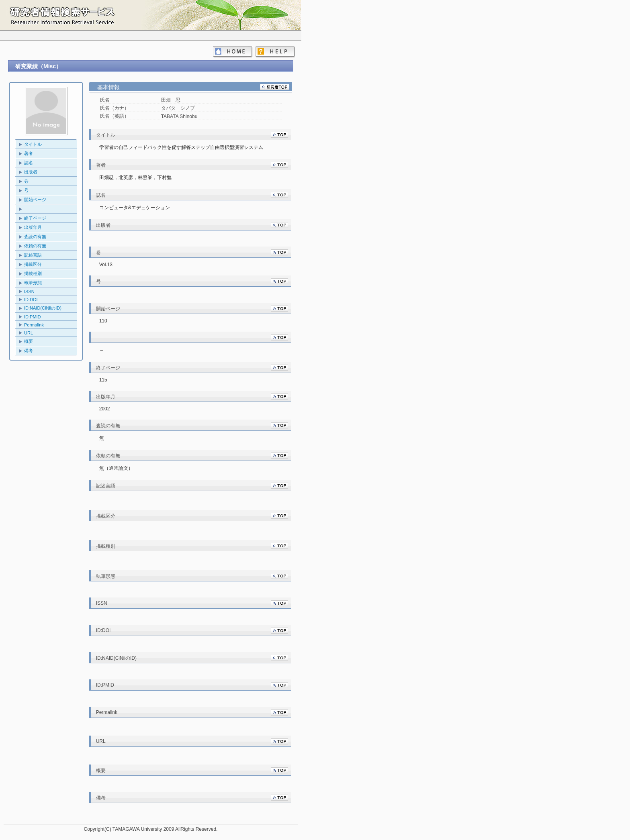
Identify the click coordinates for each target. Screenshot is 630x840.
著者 (29, 153)
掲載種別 (33, 273)
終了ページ (35, 218)
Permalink (34, 325)
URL (29, 333)
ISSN (29, 292)
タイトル (33, 144)
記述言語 (33, 255)
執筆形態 (33, 283)
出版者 (31, 172)
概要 (29, 341)
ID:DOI (31, 300)
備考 (29, 351)
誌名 (29, 163)
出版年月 (33, 227)
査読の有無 (35, 237)
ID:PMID (33, 317)
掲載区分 (33, 264)
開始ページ (35, 200)
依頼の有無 (35, 246)
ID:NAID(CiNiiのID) (43, 308)
